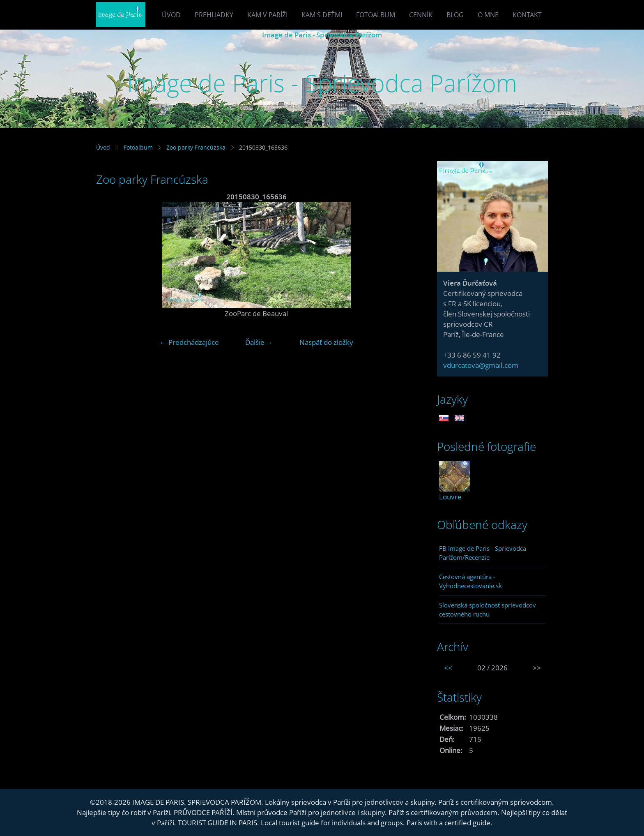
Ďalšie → (259, 342)
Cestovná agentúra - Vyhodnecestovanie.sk (470, 581)
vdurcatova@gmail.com (481, 365)
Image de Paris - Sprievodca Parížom (322, 35)
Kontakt (527, 15)
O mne (488, 15)
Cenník (421, 15)
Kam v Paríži (267, 15)
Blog (455, 15)
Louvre (450, 497)
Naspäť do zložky (326, 342)
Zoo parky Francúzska (197, 147)
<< (448, 668)
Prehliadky (214, 15)
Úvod (171, 15)
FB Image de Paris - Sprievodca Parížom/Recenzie (483, 553)
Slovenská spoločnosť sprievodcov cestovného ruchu (488, 610)
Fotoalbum (376, 15)
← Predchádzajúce (189, 342)
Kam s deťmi (322, 15)
